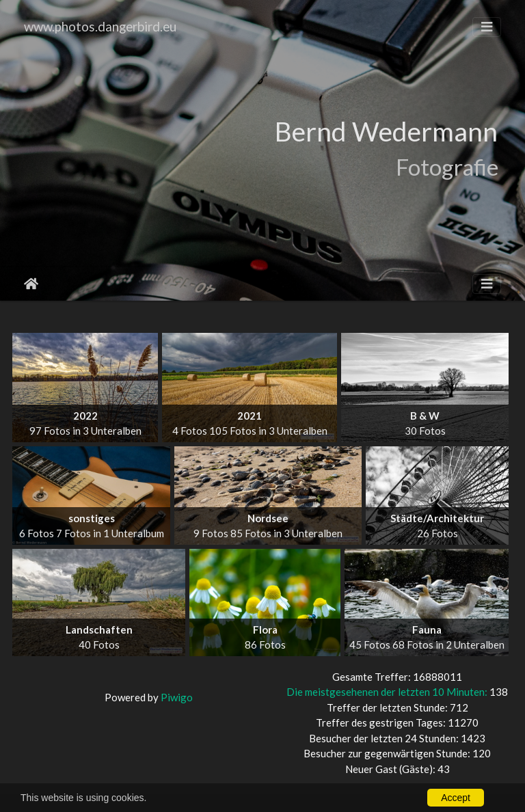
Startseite (31, 284)
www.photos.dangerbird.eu (100, 26)
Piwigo (177, 697)
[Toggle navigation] (487, 27)
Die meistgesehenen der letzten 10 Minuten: (388, 692)
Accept (456, 798)
